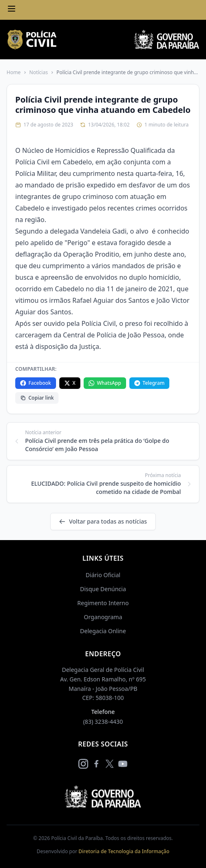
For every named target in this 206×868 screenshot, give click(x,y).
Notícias (39, 73)
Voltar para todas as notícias (103, 521)
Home (14, 73)
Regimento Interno (103, 603)
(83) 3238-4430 (103, 722)
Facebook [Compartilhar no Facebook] (36, 383)
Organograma (103, 617)
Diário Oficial (103, 575)
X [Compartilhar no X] (70, 383)
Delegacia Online (103, 631)
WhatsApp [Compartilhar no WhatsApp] (105, 383)
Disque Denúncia (103, 589)
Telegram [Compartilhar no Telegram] (149, 383)
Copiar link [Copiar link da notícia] (37, 398)
